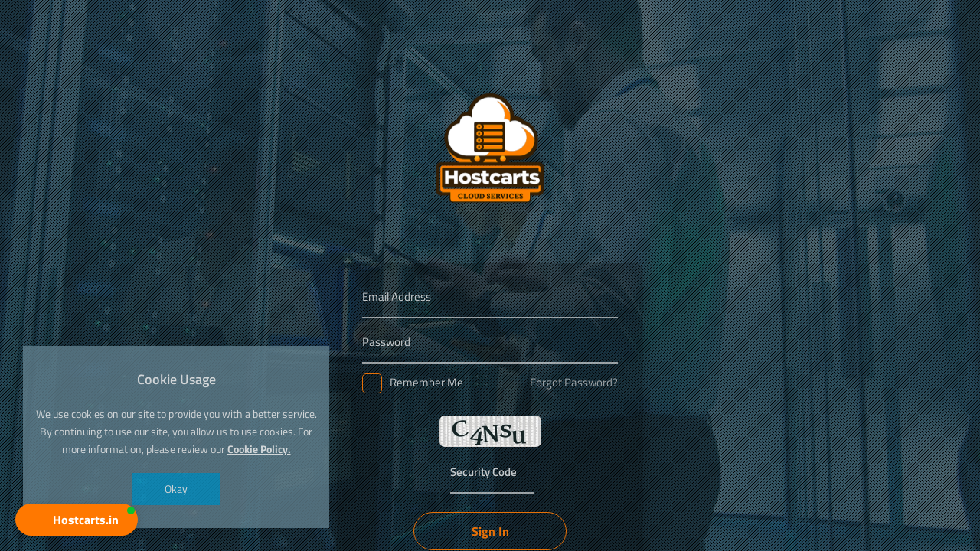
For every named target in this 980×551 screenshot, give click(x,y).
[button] (77, 520)
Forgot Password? (574, 382)
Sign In (490, 531)
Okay (176, 489)
